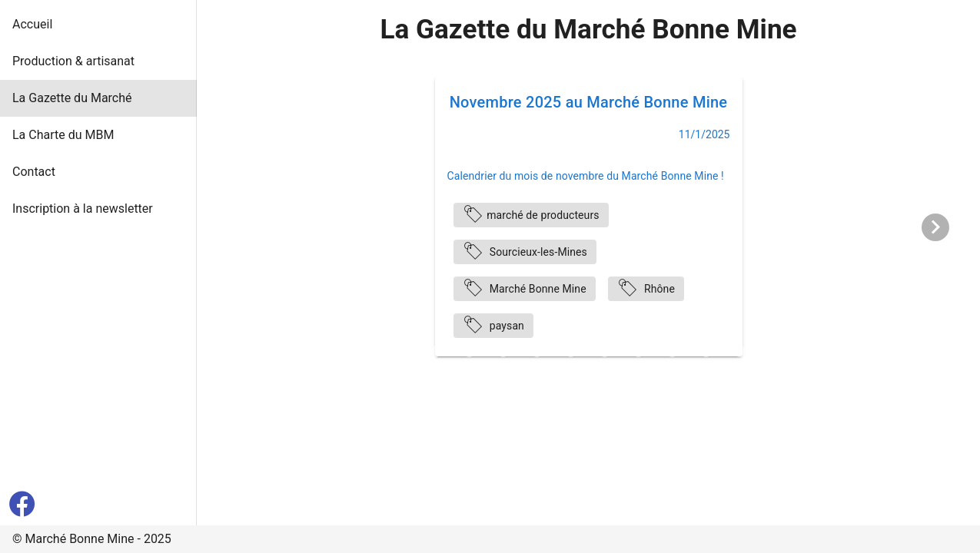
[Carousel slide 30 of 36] (469, 373)
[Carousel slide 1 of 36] (232, 351)
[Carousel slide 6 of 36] (401, 351)
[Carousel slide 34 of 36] (604, 373)
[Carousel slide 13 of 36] (638, 351)
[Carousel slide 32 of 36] (537, 373)
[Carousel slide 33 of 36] (570, 373)
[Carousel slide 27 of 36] (367, 373)
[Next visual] (935, 227)
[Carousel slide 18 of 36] (807, 351)
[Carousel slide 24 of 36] (266, 373)
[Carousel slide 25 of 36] (300, 373)
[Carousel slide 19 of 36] (841, 351)
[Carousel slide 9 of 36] (503, 351)
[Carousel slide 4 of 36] (334, 351)
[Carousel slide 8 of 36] (469, 351)
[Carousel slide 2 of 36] (266, 351)
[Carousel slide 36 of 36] (672, 373)
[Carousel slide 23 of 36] (232, 373)
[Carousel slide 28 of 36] (401, 373)
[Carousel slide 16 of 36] (739, 351)
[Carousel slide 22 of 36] (942, 351)
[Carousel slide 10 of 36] (537, 351)
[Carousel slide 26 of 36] (334, 373)
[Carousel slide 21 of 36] (909, 351)
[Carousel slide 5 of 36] (367, 351)
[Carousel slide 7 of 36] (435, 351)
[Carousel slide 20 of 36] (875, 351)
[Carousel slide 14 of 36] (672, 351)
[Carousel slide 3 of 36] (300, 351)
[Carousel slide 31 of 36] (503, 373)
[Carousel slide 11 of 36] (570, 351)
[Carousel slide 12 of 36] (604, 351)
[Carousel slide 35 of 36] (638, 373)
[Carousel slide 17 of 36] (773, 351)
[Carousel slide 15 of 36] (706, 351)
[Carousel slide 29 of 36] (435, 373)
